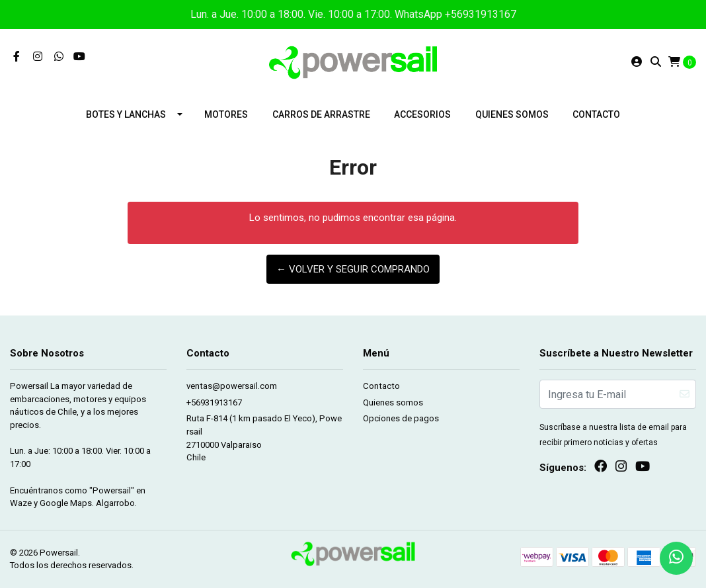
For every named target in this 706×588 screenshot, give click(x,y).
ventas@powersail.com (232, 386)
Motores (226, 114)
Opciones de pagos (401, 418)
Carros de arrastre (321, 114)
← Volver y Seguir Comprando (353, 269)
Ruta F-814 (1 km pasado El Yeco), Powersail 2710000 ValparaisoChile (264, 438)
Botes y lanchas (126, 114)
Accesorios (422, 114)
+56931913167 (214, 402)
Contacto (596, 114)
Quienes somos (512, 114)
